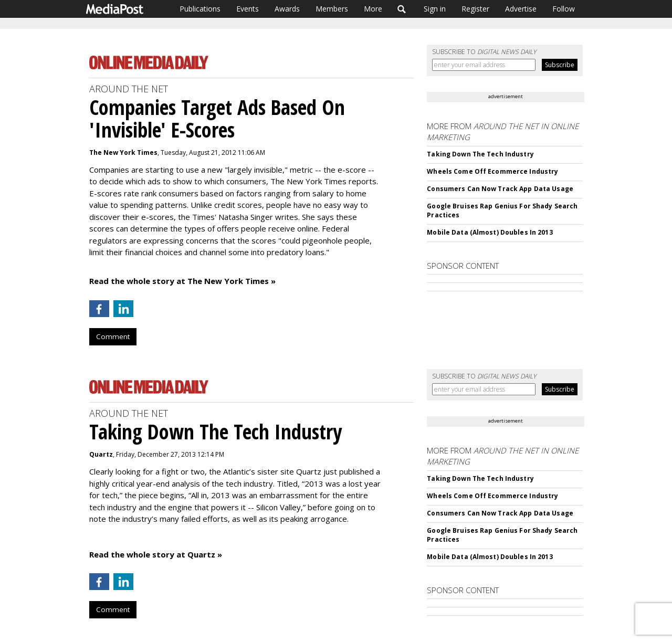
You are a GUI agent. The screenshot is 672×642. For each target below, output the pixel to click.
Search (402, 9)
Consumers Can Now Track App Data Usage (500, 189)
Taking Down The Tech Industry (480, 154)
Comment (113, 336)
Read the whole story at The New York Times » (182, 281)
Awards (287, 9)
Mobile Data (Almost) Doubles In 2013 (490, 232)
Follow (564, 9)
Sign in (435, 9)
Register (475, 9)
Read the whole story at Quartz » (156, 554)
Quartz (101, 454)
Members (332, 9)
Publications (200, 9)
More (373, 9)
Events (248, 9)
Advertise (521, 9)
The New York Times (123, 152)
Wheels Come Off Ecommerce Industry (492, 171)
